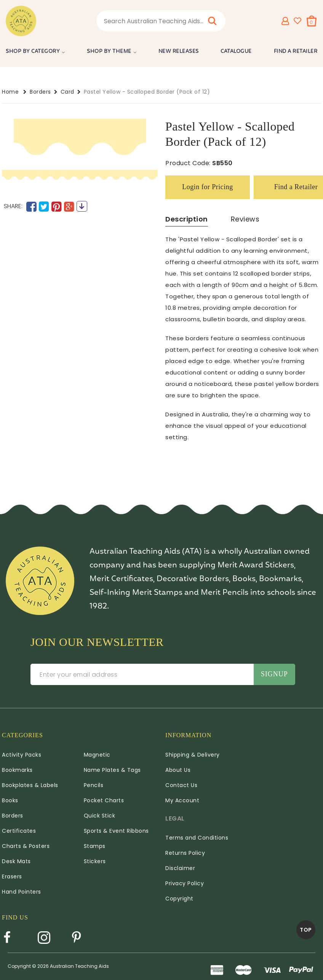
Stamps (95, 846)
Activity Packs (22, 755)
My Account (182, 800)
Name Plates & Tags (112, 770)
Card (67, 92)
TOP (306, 930)
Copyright (179, 899)
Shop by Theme (109, 52)
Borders (40, 92)
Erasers (12, 876)
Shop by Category (33, 52)
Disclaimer (180, 868)
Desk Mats (16, 861)
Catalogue (236, 52)
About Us (178, 770)
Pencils (94, 785)
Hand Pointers (22, 892)
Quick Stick (100, 816)
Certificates (19, 831)
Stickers (95, 861)
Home (10, 92)
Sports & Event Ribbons (116, 831)
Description (187, 219)
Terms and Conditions (197, 838)
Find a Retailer (296, 52)
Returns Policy (185, 853)
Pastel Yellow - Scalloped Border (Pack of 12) (147, 92)
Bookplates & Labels (30, 785)
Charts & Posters (26, 846)
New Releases (179, 52)
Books (10, 800)
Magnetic (97, 755)
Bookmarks (17, 770)
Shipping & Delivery (193, 755)
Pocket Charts (104, 800)
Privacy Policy (185, 883)
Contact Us (181, 785)
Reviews (245, 219)
